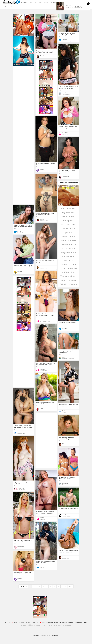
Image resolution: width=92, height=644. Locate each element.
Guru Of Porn (68, 228)
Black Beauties (66, 558)
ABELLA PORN (68, 240)
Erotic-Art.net (45, 635)
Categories (25, 2)
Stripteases (68, 625)
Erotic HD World (68, 224)
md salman (43, 267)
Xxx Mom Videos (68, 276)
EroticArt (64, 40)
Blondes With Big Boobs (68, 41)
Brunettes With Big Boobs (69, 330)
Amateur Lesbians (67, 516)
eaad (63, 357)
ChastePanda (65, 177)
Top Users (53, 2)
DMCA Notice (53, 625)
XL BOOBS (65, 133)
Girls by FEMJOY (44, 268)
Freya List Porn (68, 252)
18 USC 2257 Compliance (41, 625)
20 (54, 586)
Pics (32, 2)
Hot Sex (64, 412)
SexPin (42, 409)
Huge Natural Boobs (45, 321)
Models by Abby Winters (68, 358)
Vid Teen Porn (68, 272)
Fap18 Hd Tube (68, 280)
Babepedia (68, 220)
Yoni (63, 444)
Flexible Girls (65, 445)
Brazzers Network (44, 410)
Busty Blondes (21, 548)
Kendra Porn (68, 256)
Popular (46, 2)
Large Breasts (43, 371)
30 (58, 586)
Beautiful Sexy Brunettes (24, 233)
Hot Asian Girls (66, 94)
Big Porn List (68, 212)
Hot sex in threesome (23, 273)
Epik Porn (68, 232)
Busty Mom (43, 519)
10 (50, 586)
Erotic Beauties (68, 208)
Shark (64, 411)
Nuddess (68, 260)
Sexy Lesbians (21, 433)
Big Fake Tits (65, 134)
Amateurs (42, 569)
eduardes (65, 515)
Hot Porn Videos (21, 580)
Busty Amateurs (44, 221)
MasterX (42, 56)
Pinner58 (42, 170)
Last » (70, 586)
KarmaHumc (65, 93)
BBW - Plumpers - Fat (45, 57)
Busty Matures (66, 178)
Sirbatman (20, 272)
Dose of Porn (68, 236)
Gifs (36, 2)
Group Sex (65, 485)
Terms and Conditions (27, 625)
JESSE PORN (68, 248)
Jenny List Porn (68, 244)
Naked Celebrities (68, 268)
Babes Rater (68, 216)
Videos (41, 2)
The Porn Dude (68, 264)
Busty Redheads (22, 490)
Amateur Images (44, 171)
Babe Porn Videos (68, 284)
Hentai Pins (61, 625)
